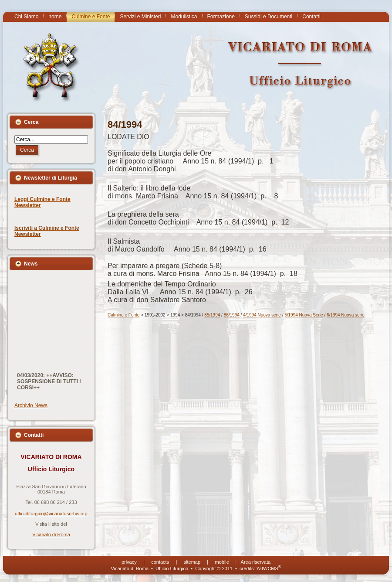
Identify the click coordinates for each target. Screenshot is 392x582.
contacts (160, 562)
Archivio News (31, 405)
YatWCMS (269, 568)
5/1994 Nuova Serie (304, 315)
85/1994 (212, 315)
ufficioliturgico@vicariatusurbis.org (51, 514)
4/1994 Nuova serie (262, 315)
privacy (129, 562)
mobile (222, 562)
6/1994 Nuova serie (346, 315)
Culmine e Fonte (123, 315)
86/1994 (232, 315)
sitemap (192, 562)
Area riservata (256, 562)
